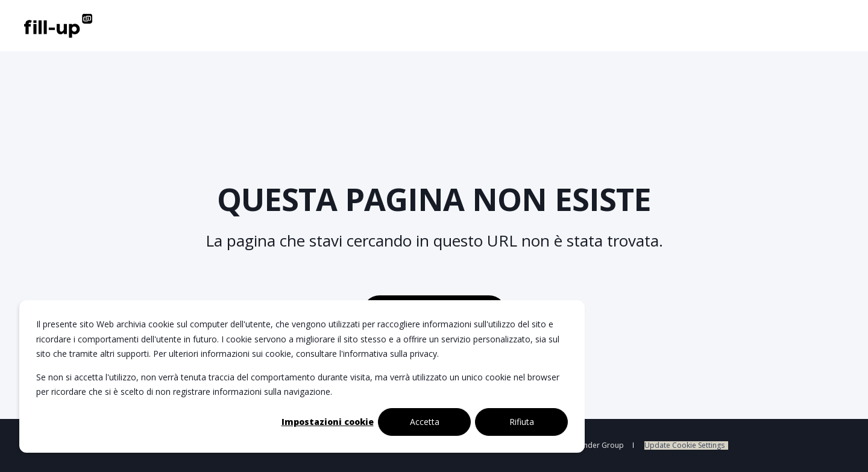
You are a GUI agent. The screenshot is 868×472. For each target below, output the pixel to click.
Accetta (425, 422)
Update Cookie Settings (684, 445)
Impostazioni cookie (328, 422)
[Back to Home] (58, 26)
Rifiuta (522, 422)
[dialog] (302, 376)
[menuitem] (686, 445)
